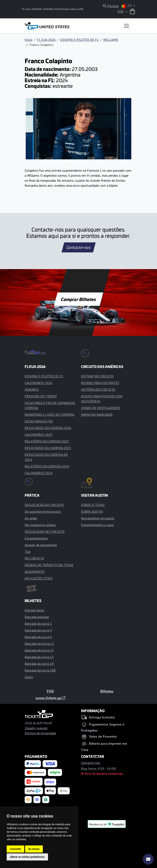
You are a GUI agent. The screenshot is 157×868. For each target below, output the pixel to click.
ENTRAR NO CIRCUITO (97, 376)
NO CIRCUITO (34, 558)
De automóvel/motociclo (43, 511)
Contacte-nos (78, 247)
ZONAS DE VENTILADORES (101, 408)
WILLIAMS (111, 40)
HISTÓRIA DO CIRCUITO (98, 389)
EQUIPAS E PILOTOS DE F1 (79, 40)
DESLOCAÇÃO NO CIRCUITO (45, 532)
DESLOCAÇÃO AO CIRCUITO (44, 505)
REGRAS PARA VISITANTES (100, 383)
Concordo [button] (15, 849)
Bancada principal (37, 617)
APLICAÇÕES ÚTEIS (39, 578)
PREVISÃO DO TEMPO (41, 396)
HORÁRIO (32, 389)
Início (28, 40)
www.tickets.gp (50, 698)
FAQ (50, 691)
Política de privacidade (40, 733)
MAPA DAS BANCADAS (97, 414)
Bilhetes (107, 691)
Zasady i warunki (36, 728)
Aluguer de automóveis (41, 545)
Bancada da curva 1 (38, 624)
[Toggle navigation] (127, 26)
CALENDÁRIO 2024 (39, 473)
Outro (29, 677)
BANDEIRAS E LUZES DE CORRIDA (49, 414)
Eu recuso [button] (34, 849)
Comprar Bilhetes (79, 299)
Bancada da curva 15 (39, 657)
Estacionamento (36, 538)
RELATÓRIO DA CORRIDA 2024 (47, 466)
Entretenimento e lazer (97, 525)
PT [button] (127, 6)
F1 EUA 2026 (46, 40)
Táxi (28, 552)
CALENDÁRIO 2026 (39, 383)
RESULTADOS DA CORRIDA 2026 (48, 428)
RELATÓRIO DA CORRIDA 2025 (47, 441)
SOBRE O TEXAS (93, 505)
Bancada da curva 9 (38, 637)
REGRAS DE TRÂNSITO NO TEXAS (49, 565)
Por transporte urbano (40, 525)
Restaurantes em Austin (98, 518)
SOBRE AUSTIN (92, 511)
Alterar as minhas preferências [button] (27, 857)
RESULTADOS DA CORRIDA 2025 (48, 448)
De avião (31, 518)
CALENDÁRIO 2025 (39, 435)
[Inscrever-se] (148, 859)
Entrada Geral (34, 610)
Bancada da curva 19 (39, 664)
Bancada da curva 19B (40, 670)
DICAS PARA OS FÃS (39, 421)
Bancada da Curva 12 (39, 644)
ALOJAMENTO (35, 572)
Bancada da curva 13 (39, 650)
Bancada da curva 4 (38, 630)
